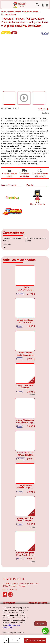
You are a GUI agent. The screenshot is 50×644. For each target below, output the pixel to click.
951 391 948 (11, 590)
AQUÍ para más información (11, 626)
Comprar (38, 640)
